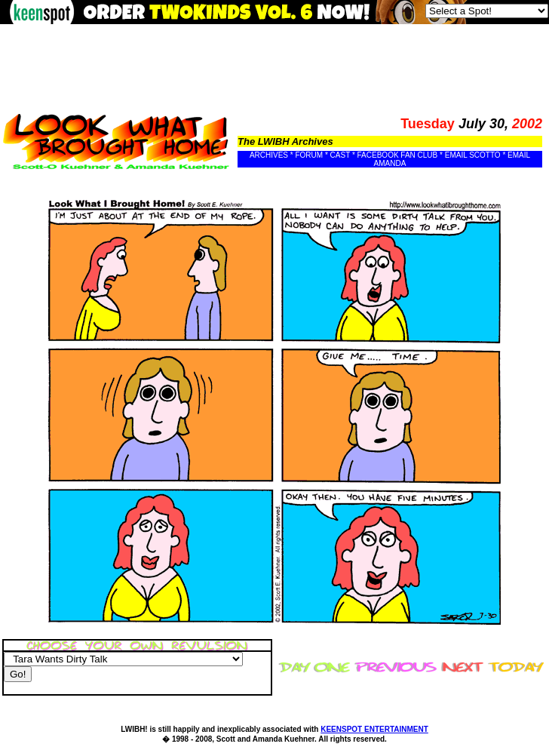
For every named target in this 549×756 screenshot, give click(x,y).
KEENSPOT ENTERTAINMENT (374, 729)
